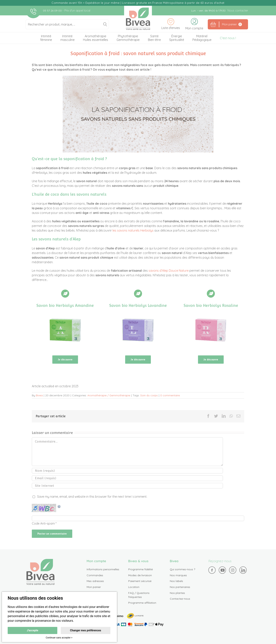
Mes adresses (95, 582)
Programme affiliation (142, 604)
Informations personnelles (103, 571)
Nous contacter (238, 10)
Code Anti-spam (43, 525)
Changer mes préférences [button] (85, 630)
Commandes (95, 576)
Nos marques (178, 576)
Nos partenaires (180, 588)
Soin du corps (149, 397)
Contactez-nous (180, 600)
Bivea (138, 19)
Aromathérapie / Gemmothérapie (109, 397)
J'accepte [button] (33, 630)
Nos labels (176, 582)
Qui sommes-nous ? (182, 571)
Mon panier (94, 588)
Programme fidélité (140, 571)
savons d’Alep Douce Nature (169, 271)
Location (134, 588)
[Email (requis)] (127, 480)
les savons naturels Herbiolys (133, 231)
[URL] (127, 487)
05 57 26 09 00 (53, 11)
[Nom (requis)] (127, 472)
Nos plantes (177, 594)
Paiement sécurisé (140, 582)
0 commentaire (170, 397)
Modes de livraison (140, 576)
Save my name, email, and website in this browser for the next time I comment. (92, 498)
